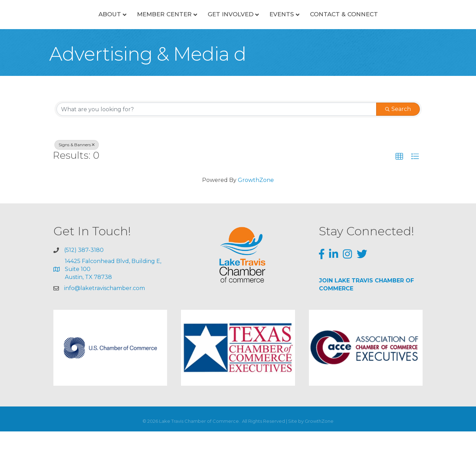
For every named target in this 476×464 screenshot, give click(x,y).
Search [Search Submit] (398, 142)
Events (308, 30)
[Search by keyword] (217, 142)
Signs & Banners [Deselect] (77, 178)
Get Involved (204, 30)
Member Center (137, 30)
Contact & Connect (371, 30)
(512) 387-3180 (84, 283)
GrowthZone (256, 213)
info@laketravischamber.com (105, 321)
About (83, 30)
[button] (399, 190)
